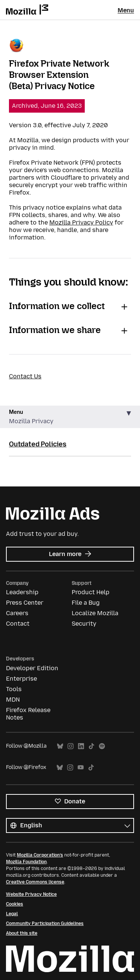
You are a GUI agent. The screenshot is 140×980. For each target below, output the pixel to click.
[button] (70, 417)
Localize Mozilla (95, 613)
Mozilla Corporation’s (40, 855)
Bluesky (60, 746)
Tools (14, 689)
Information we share (55, 330)
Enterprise (21, 679)
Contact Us (25, 376)
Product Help (91, 592)
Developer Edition (32, 668)
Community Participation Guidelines (45, 923)
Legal (12, 914)
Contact (18, 624)
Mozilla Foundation (26, 862)
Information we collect (57, 306)
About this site (22, 933)
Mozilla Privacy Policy (81, 222)
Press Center (25, 603)
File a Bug (86, 603)
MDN (13, 700)
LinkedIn (81, 746)
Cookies (15, 904)
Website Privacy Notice (31, 894)
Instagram (71, 746)
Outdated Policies (38, 444)
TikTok (91, 746)
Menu (126, 10)
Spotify (102, 746)
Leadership (22, 592)
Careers (17, 613)
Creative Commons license (35, 882)
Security (84, 624)
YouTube (81, 768)
